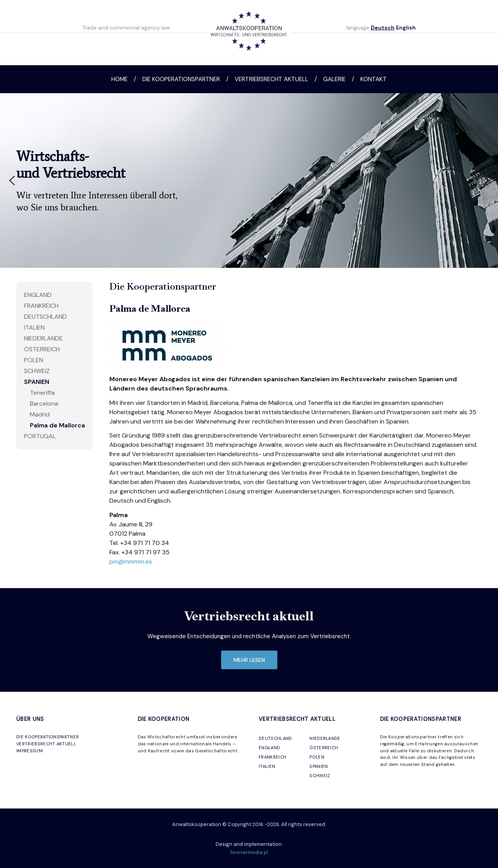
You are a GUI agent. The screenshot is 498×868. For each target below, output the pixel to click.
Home (119, 79)
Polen (34, 360)
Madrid (40, 414)
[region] (249, 181)
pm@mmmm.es (131, 562)
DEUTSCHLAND (275, 738)
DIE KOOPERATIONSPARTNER (48, 737)
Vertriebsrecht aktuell (271, 79)
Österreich (42, 349)
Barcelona (44, 404)
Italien (34, 327)
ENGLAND (269, 748)
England (38, 295)
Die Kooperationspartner (181, 79)
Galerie (334, 79)
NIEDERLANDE (325, 738)
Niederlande (43, 338)
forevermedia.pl (249, 852)
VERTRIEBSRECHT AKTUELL (46, 744)
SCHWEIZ (320, 776)
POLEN (317, 757)
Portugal (40, 436)
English (406, 28)
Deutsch (383, 28)
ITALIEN (267, 766)
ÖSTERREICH (324, 748)
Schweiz (37, 371)
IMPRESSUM (29, 751)
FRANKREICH (272, 757)
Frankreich (41, 306)
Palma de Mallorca (57, 425)
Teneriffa (42, 393)
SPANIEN (319, 766)
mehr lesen (249, 660)
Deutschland (45, 317)
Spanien (37, 382)
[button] (12, 181)
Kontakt (373, 79)
